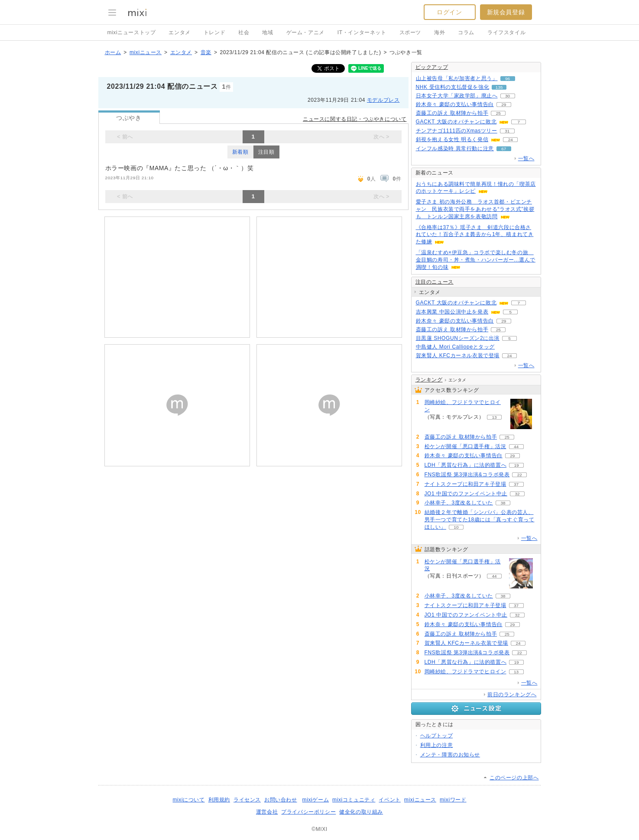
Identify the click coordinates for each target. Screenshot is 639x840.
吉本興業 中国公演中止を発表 (452, 312)
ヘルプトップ (437, 736)
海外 (440, 32)
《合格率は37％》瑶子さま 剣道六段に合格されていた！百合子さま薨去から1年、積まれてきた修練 (475, 235)
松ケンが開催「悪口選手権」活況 (465, 446)
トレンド (214, 32)
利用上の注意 (437, 745)
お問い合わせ (281, 800)
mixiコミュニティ (354, 800)
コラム (466, 32)
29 (504, 105)
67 (504, 149)
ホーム (113, 52)
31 (507, 131)
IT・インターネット (362, 32)
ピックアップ (432, 67)
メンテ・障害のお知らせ (450, 755)
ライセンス (247, 800)
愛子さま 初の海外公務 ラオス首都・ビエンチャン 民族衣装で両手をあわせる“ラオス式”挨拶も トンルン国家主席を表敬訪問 (475, 209)
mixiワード (453, 800)
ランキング (429, 380)
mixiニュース (146, 52)
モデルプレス (383, 100)
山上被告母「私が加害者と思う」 (457, 78)
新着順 (240, 152)
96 (508, 79)
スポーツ (410, 32)
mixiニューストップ (132, 32)
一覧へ (526, 158)
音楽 (206, 52)
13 (495, 417)
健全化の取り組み (361, 812)
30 (508, 96)
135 (499, 87)
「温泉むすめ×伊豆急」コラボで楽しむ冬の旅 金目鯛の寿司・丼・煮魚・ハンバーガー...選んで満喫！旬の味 (476, 260)
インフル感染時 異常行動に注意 (455, 149)
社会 (244, 32)
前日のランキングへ (512, 695)
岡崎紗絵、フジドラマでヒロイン (463, 406)
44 (516, 447)
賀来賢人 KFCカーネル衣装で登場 (458, 355)
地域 (268, 32)
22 (520, 475)
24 (511, 140)
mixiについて (188, 800)
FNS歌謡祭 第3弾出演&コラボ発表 (467, 475)
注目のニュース (435, 282)
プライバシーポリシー (308, 812)
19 (517, 465)
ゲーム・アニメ (305, 32)
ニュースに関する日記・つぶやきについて (355, 119)
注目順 (266, 152)
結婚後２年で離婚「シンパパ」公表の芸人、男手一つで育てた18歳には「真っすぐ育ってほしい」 (480, 520)
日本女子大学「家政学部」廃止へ (457, 96)
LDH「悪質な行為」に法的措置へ (466, 465)
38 (503, 503)
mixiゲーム (316, 800)
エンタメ (179, 32)
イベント (389, 800)
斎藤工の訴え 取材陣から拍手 (452, 113)
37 (516, 484)
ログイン (449, 12)
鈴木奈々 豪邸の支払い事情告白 (455, 104)
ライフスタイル (506, 32)
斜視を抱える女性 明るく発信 (452, 139)
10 (456, 527)
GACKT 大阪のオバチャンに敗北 (456, 122)
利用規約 (219, 800)
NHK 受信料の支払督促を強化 (453, 87)
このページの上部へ (514, 778)
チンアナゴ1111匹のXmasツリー (457, 131)
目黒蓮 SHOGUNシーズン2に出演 (458, 338)
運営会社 (267, 812)
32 (517, 494)
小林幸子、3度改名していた (459, 503)
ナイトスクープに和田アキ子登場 (465, 484)
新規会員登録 (506, 12)
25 (498, 113)
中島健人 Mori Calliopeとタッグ (456, 347)
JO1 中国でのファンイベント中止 (466, 494)
